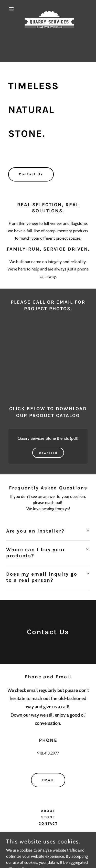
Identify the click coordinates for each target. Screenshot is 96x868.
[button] (12, 9)
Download (48, 453)
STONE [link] (48, 817)
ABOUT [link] (48, 811)
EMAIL (48, 780)
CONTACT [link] (48, 824)
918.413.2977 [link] (48, 753)
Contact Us (31, 174)
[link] (48, 9)
